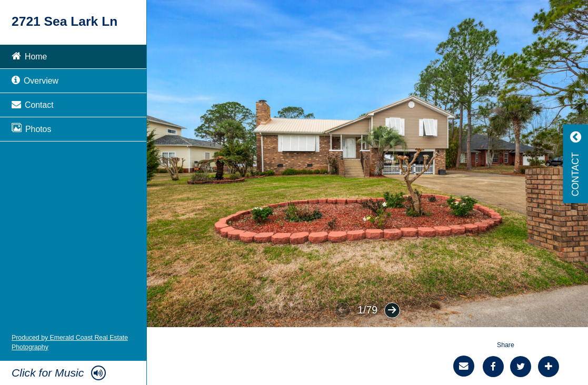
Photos (31, 128)
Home (29, 55)
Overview (35, 80)
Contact (33, 104)
